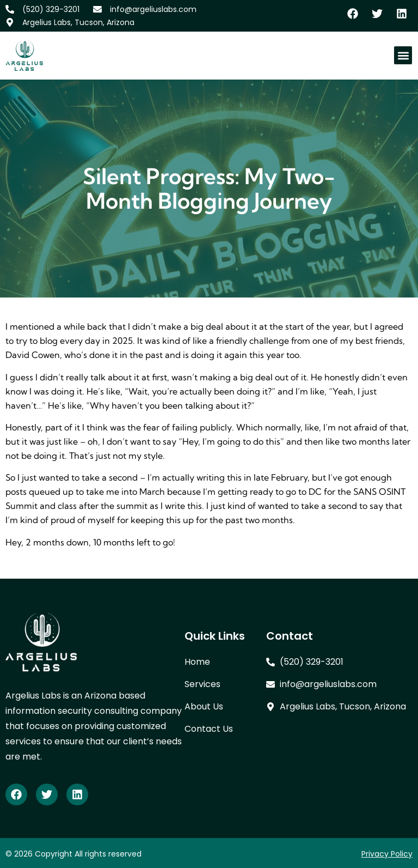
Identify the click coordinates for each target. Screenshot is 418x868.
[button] (403, 55)
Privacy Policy (387, 854)
